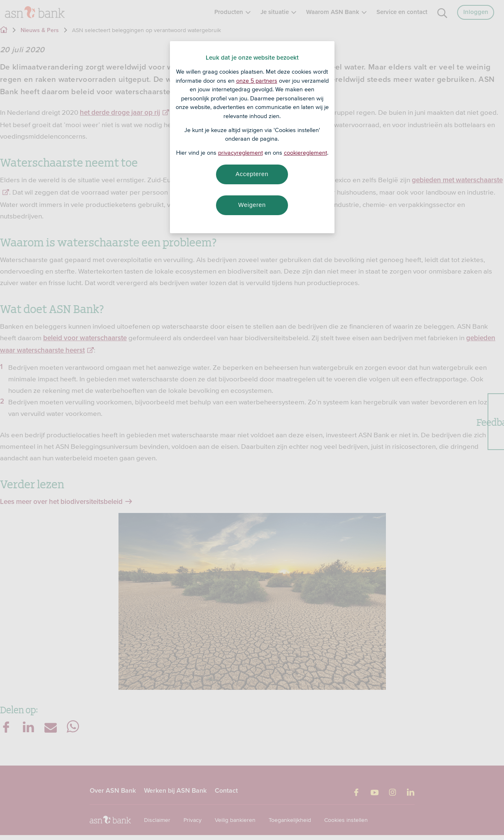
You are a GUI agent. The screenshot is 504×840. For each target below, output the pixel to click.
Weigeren (252, 205)
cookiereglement (305, 153)
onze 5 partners (257, 81)
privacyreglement (240, 153)
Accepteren (252, 174)
